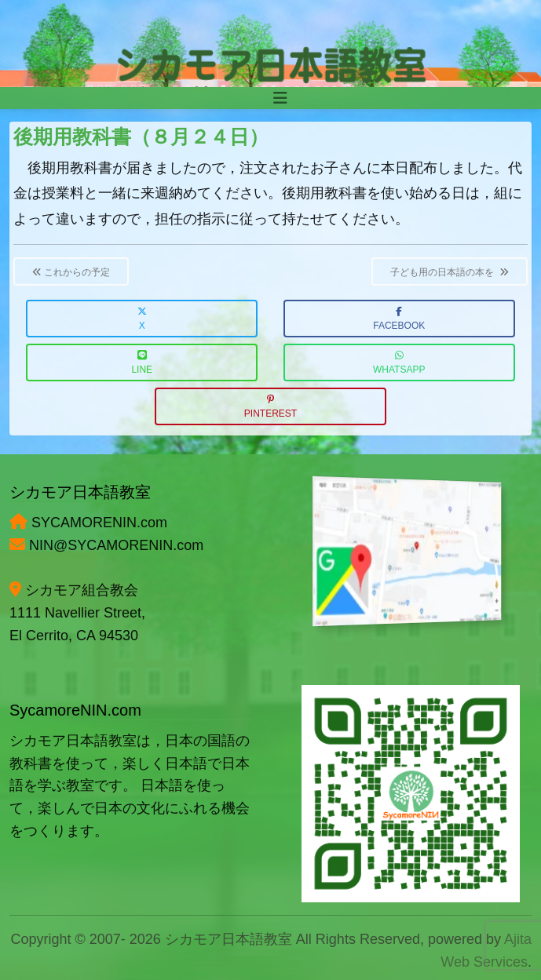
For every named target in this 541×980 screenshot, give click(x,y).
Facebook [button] (399, 319)
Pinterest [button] (270, 407)
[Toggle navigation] (280, 98)
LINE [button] (142, 363)
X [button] (142, 319)
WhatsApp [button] (399, 363)
